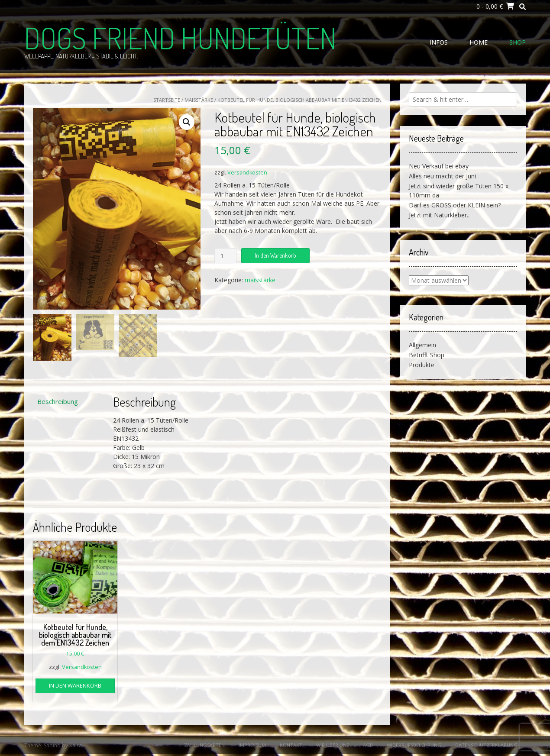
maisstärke (199, 100)
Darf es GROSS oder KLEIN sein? (455, 205)
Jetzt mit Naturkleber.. (439, 215)
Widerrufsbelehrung (414, 745)
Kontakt (291, 745)
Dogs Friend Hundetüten (180, 38)
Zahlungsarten (204, 745)
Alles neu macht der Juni (442, 176)
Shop (518, 42)
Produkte (422, 365)
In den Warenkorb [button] (75, 685)
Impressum (252, 745)
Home (479, 42)
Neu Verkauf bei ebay (439, 166)
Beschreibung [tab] (58, 401)
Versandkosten (247, 173)
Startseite (167, 100)
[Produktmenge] (225, 256)
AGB (368, 745)
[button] (187, 122)
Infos (439, 42)
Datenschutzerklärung (486, 745)
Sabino (52, 745)
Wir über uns (333, 745)
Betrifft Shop (427, 355)
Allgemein (422, 345)
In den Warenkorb (275, 255)
